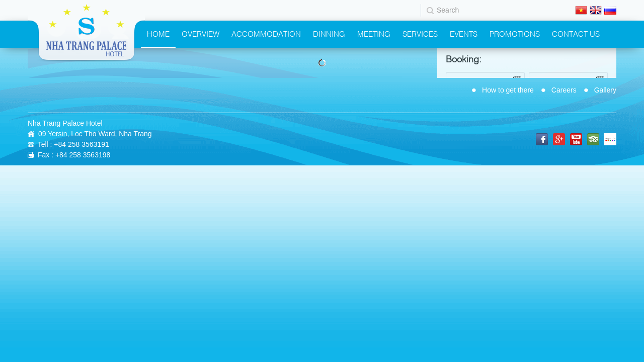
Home (158, 33)
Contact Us (576, 33)
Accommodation (266, 33)
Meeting (374, 33)
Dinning (329, 33)
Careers (564, 90)
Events (464, 33)
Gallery (605, 90)
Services (420, 33)
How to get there (508, 90)
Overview (200, 33)
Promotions (515, 33)
